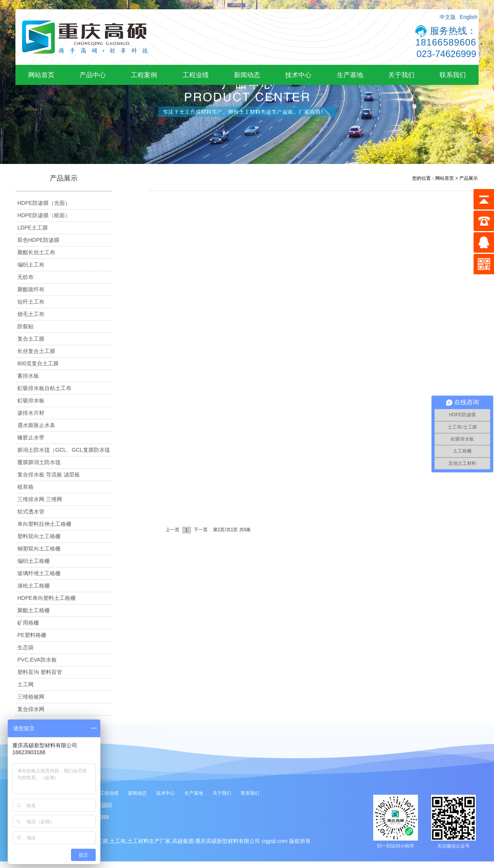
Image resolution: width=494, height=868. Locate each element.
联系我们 (453, 75)
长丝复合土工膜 (36, 351)
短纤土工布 (31, 302)
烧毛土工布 (31, 314)
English (469, 17)
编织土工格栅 (34, 561)
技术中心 (298, 75)
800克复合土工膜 (38, 363)
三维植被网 (31, 697)
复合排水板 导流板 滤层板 (49, 475)
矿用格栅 (28, 623)
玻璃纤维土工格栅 (39, 573)
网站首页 (41, 75)
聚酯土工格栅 (34, 610)
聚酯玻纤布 (31, 289)
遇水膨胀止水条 (36, 425)
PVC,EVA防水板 (37, 660)
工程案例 (144, 75)
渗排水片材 (31, 413)
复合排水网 (31, 709)
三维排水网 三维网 (40, 499)
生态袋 (25, 647)
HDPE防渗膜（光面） (44, 203)
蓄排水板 (28, 376)
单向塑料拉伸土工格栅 (44, 524)
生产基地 (350, 75)
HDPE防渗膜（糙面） (44, 215)
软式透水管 (31, 512)
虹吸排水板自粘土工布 (44, 388)
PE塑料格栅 (32, 635)
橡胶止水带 (31, 437)
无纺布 (25, 277)
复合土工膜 (31, 339)
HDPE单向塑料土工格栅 (47, 598)
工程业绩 (196, 75)
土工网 (25, 684)
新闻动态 (247, 75)
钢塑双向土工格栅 (39, 549)
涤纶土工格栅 (34, 586)
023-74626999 (446, 54)
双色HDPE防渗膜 (38, 240)
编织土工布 (31, 265)
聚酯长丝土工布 (36, 252)
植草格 (25, 487)
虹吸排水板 (31, 400)
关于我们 (401, 75)
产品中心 (93, 75)
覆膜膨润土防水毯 (39, 462)
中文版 (448, 17)
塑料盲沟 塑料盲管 (40, 672)
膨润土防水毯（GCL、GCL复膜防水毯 (64, 450)
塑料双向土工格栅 (39, 536)
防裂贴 (25, 326)
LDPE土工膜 (33, 228)
